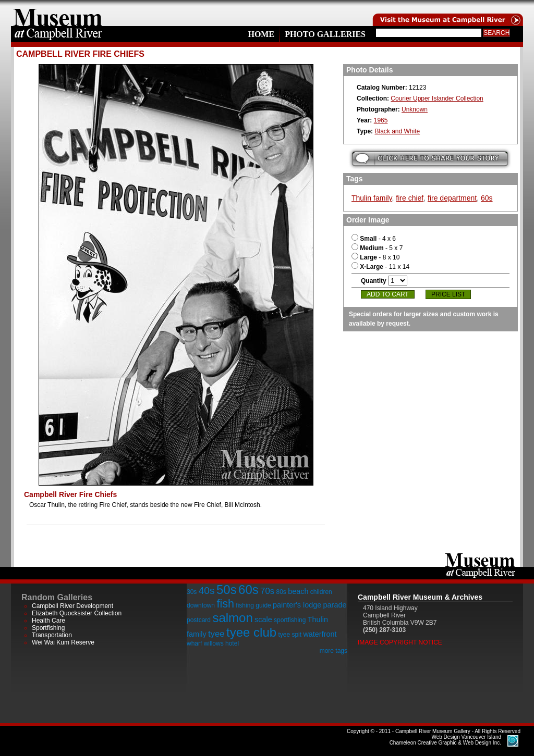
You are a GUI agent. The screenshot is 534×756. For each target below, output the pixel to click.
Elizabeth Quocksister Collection (77, 613)
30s (192, 592)
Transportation (52, 635)
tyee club (251, 632)
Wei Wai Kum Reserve (63, 642)
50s (227, 590)
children (321, 592)
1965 (381, 120)
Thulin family (372, 198)
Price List (448, 294)
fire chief (410, 198)
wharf (194, 643)
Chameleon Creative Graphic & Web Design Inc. (445, 740)
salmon (232, 618)
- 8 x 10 (375, 257)
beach (298, 591)
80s (281, 592)
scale (263, 619)
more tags (333, 651)
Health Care (48, 621)
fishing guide (253, 605)
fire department (452, 198)
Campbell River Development (72, 606)
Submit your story (430, 159)
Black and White (397, 131)
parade (335, 605)
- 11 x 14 (380, 267)
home (58, 13)
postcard (199, 620)
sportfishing (290, 620)
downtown (201, 605)
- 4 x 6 (374, 239)
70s (267, 591)
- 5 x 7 (377, 248)
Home (261, 34)
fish (225, 604)
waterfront (320, 634)
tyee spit (290, 635)
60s (487, 198)
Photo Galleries (325, 34)
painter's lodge (297, 605)
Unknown (415, 109)
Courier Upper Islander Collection (437, 98)
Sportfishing (48, 628)
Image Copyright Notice (400, 642)
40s (207, 591)
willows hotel (221, 643)
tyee (216, 634)
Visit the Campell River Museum (447, 13)
